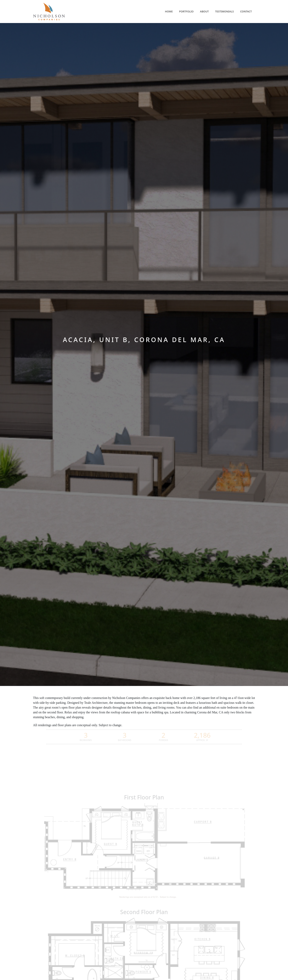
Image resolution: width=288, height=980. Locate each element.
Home (169, 11)
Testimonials (224, 11)
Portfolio (186, 11)
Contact (246, 11)
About (204, 11)
